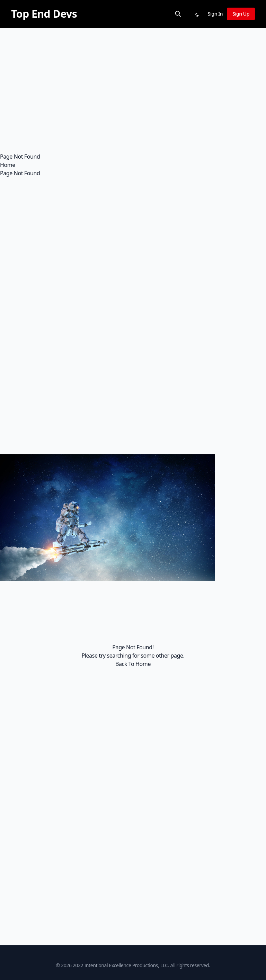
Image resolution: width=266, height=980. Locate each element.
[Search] (178, 14)
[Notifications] (196, 14)
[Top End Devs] (44, 14)
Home (8, 165)
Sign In (215, 14)
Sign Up (241, 14)
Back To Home (133, 664)
